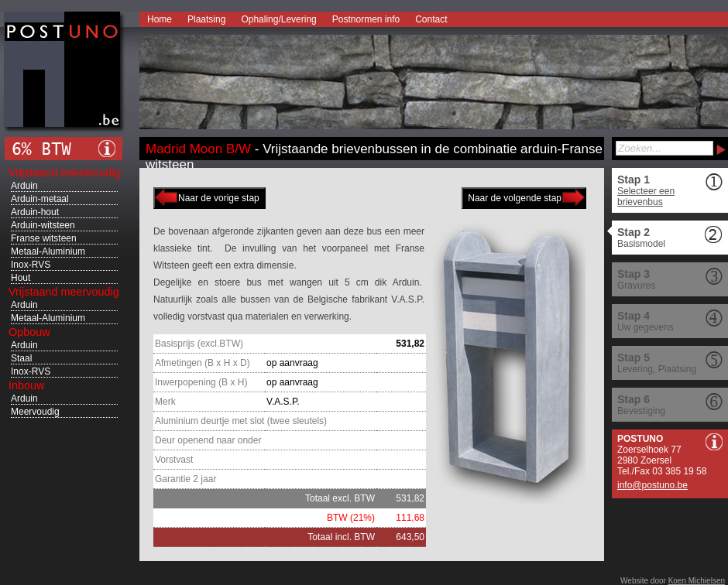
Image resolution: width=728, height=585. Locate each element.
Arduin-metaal (40, 199)
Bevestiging (641, 411)
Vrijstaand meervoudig (64, 292)
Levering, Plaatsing (657, 369)
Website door (673, 581)
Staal (21, 358)
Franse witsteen (44, 238)
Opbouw (29, 332)
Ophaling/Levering (278, 19)
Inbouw (26, 385)
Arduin (24, 186)
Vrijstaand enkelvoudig (64, 173)
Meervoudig (35, 412)
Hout (21, 278)
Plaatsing (206, 19)
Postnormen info (366, 19)
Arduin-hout (35, 212)
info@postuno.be (652, 485)
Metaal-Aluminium (48, 251)
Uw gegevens (646, 327)
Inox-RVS (31, 265)
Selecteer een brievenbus (646, 197)
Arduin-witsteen (43, 225)
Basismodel (641, 244)
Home (160, 19)
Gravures (636, 286)
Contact (431, 19)
